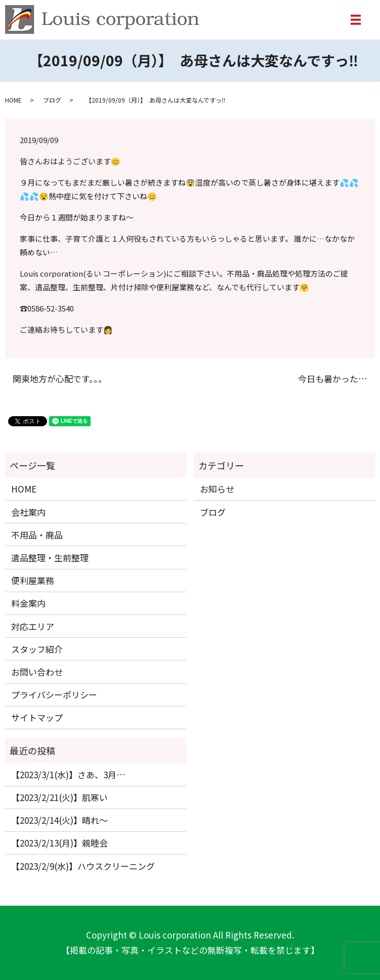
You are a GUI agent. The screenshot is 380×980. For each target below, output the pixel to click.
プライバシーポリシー (54, 695)
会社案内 (28, 512)
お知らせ (217, 489)
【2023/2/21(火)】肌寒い (59, 797)
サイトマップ (37, 717)
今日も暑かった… (333, 379)
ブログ (52, 100)
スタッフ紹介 (37, 649)
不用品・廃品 (37, 535)
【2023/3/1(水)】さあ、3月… (68, 774)
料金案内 (28, 603)
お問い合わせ (37, 672)
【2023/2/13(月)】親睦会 (59, 843)
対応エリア (33, 626)
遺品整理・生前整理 (50, 558)
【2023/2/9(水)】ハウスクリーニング (83, 866)
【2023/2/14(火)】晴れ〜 (59, 820)
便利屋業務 (33, 580)
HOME (13, 100)
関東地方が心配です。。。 (60, 379)
